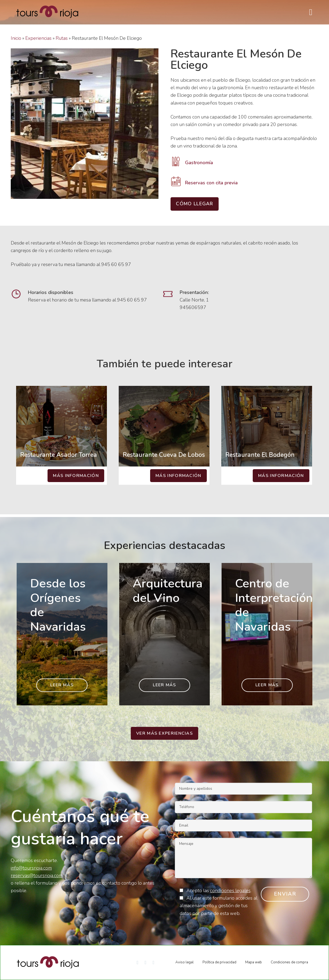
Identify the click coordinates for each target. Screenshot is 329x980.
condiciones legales (230, 891)
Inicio (16, 38)
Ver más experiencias (164, 733)
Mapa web (254, 962)
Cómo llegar (194, 204)
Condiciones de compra (289, 962)
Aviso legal (185, 962)
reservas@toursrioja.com (37, 875)
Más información (76, 476)
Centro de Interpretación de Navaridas (274, 605)
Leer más (62, 685)
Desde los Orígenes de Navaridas (58, 605)
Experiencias (38, 38)
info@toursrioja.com (31, 868)
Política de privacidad (219, 962)
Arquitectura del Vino (168, 591)
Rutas (62, 38)
